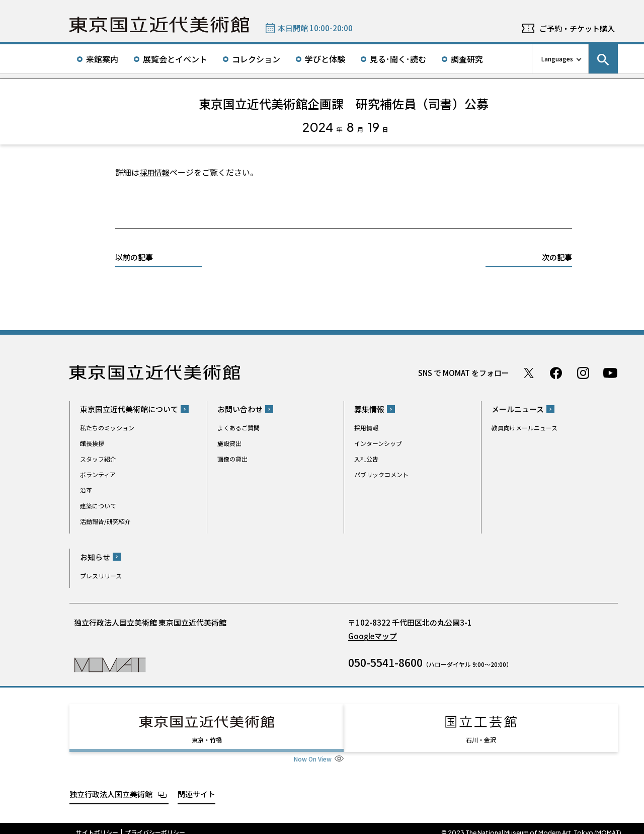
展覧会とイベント (175, 59)
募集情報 (369, 409)
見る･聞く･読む (398, 59)
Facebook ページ (556, 373)
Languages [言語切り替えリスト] (557, 59)
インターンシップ (378, 443)
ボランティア (98, 474)
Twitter (529, 373)
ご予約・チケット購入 (577, 28)
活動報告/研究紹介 (105, 521)
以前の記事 (134, 257)
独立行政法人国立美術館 (111, 785)
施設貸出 (229, 443)
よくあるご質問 (238, 428)
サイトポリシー (97, 823)
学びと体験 (325, 59)
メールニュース (518, 409)
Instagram (583, 373)
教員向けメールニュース (525, 428)
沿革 (86, 490)
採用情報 (155, 172)
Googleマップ (373, 636)
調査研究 (467, 59)
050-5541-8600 (385, 662)
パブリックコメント (381, 474)
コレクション (256, 59)
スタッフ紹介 (98, 459)
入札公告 (366, 459)
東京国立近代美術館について (129, 409)
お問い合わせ (240, 409)
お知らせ (95, 557)
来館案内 (102, 59)
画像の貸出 (232, 459)
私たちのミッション (107, 428)
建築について (98, 506)
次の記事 (557, 257)
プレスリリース (101, 576)
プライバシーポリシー (155, 823)
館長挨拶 (92, 443)
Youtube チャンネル (610, 373)
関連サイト (196, 785)
